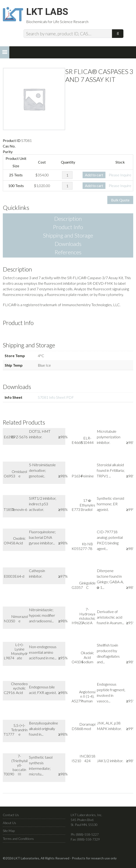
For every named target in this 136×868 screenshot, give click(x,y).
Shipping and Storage (68, 238)
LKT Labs (52, 13)
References (68, 254)
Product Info (68, 229)
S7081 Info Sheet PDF (56, 400)
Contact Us (11, 817)
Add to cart (94, 177)
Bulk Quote (120, 202)
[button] (5, 55)
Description (68, 221)
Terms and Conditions (18, 841)
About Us (9, 825)
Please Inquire (120, 177)
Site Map (9, 833)
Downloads (68, 246)
